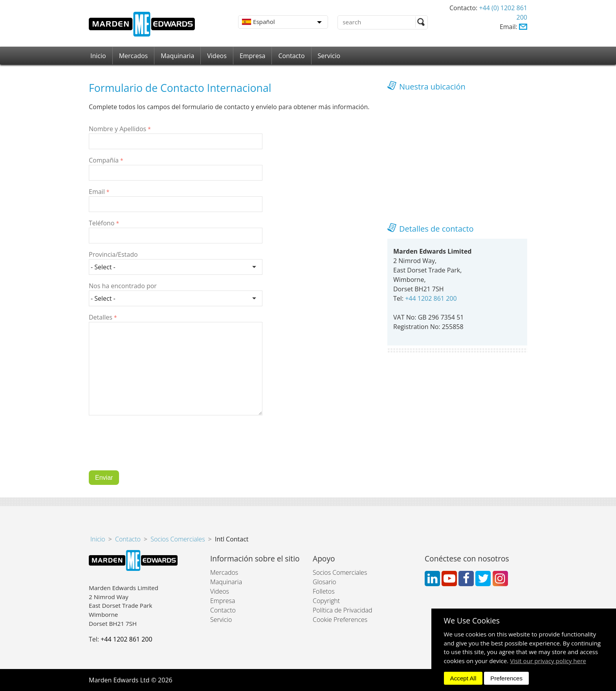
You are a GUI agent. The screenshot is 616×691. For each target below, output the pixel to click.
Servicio (329, 56)
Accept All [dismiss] (463, 678)
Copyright (326, 601)
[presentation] (148, 449)
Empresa (253, 56)
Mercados (134, 56)
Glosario (324, 582)
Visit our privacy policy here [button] (548, 661)
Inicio (98, 56)
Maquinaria (177, 56)
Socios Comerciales (178, 539)
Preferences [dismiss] (506, 678)
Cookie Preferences (340, 620)
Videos (217, 56)
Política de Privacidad (342, 610)
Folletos (324, 591)
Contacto (291, 56)
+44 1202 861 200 (431, 298)
